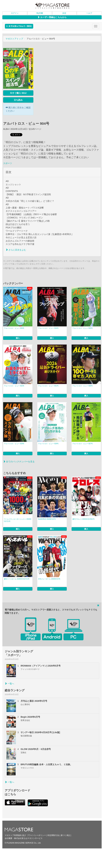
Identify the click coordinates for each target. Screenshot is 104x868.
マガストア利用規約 (13, 835)
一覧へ (9, 684)
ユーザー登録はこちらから (52, 17)
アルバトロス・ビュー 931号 (48, 386)
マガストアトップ (14, 39)
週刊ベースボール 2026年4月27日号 (17, 579)
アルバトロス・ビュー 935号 (14, 328)
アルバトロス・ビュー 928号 (48, 444)
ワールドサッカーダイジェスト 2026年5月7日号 (18, 520)
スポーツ (8, 163)
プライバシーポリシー (37, 835)
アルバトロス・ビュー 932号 (14, 386)
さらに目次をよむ (16, 250)
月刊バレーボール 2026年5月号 (49, 579)
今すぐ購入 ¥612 (18, 93)
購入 (18, 338)
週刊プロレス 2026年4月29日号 (84, 519)
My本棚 (40, 13)
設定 (64, 13)
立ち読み (18, 100)
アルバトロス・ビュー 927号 (83, 444)
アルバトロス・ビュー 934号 (48, 328)
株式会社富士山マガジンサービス (28, 838)
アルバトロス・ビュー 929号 (14, 444)
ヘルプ (89, 13)
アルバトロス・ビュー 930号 (83, 386)
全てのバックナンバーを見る (19, 462)
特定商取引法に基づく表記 (59, 835)
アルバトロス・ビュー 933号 (83, 328)
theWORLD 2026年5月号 (47, 519)
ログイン (15, 13)
